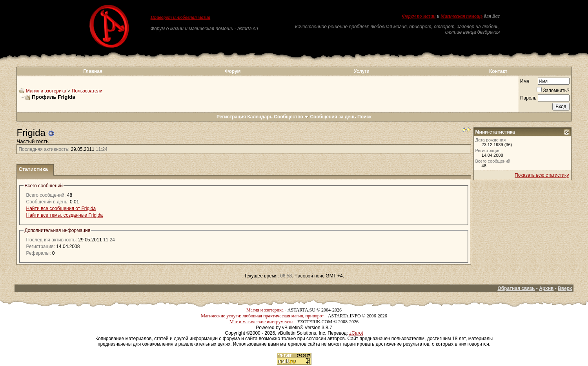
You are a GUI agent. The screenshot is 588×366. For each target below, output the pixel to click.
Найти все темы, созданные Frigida (64, 215)
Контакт (498, 71)
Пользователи (87, 91)
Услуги (362, 71)
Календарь (260, 117)
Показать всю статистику (542, 175)
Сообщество (291, 117)
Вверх (565, 288)
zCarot (356, 333)
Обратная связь (516, 288)
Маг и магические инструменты (261, 322)
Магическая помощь (461, 16)
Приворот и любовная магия (181, 17)
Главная (93, 71)
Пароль (528, 98)
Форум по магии (419, 16)
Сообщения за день (333, 117)
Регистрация (231, 117)
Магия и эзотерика (46, 91)
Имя (525, 81)
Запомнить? (553, 91)
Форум (233, 71)
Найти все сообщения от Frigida (61, 208)
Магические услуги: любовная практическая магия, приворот (262, 316)
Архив (546, 288)
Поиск (364, 117)
